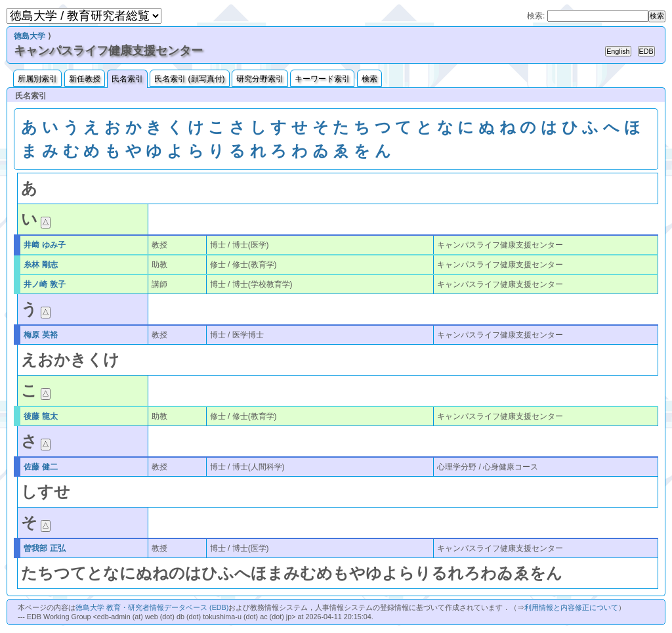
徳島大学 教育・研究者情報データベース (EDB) (152, 607)
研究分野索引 (260, 79)
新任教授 (85, 79)
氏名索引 (127, 79)
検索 (369, 79)
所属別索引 (37, 79)
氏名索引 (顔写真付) (189, 79)
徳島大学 (30, 36)
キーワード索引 (322, 79)
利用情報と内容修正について (571, 607)
